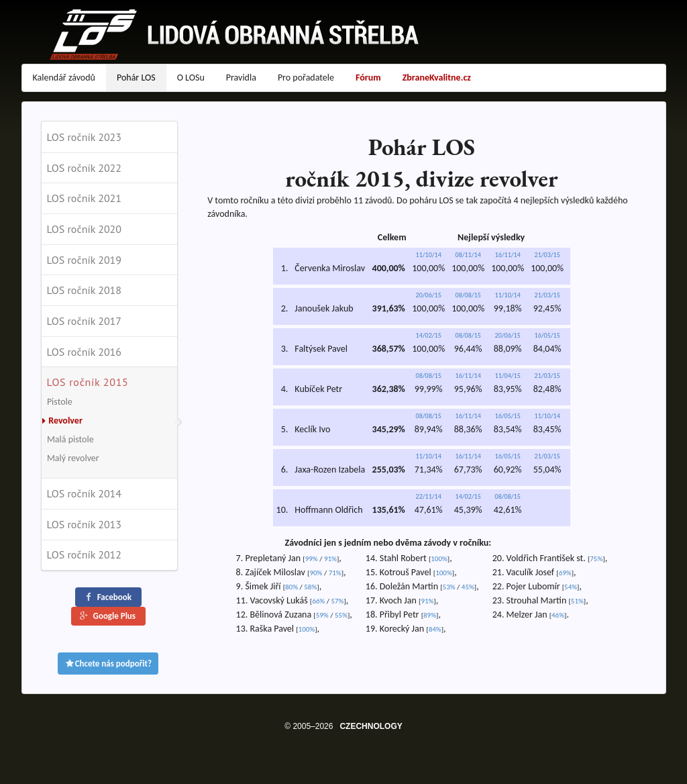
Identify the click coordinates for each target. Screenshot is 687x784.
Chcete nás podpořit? (108, 664)
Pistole (60, 402)
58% (310, 587)
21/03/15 (547, 255)
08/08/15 (468, 295)
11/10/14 (429, 255)
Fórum (368, 78)
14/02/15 (429, 335)
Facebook (107, 597)
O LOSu (191, 78)
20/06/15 (429, 295)
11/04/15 (508, 376)
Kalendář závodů (64, 78)
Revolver (61, 421)
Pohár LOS (136, 78)
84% (435, 629)
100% (307, 629)
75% (596, 559)
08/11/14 (468, 255)
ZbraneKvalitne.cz (437, 78)
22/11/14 (429, 496)
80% (292, 587)
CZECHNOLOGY (371, 726)
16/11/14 (508, 255)
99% (312, 559)
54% (571, 587)
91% (330, 559)
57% (337, 601)
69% (565, 573)
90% (316, 573)
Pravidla (241, 78)
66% (318, 601)
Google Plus (107, 616)
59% (322, 615)
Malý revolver (73, 458)
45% (468, 587)
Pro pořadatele (306, 78)
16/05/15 (547, 335)
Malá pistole (70, 439)
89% (430, 615)
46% (558, 615)
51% (577, 601)
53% (449, 587)
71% (335, 573)
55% (341, 615)
